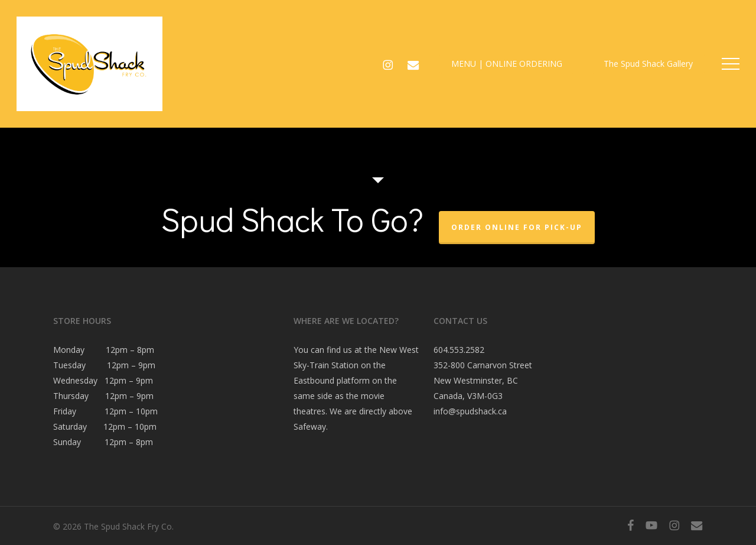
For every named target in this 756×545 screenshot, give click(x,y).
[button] (731, 64)
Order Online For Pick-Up (517, 227)
